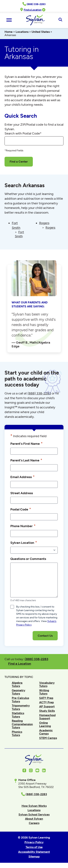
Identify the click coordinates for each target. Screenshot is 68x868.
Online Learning (45, 724)
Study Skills (47, 711)
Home (9, 32)
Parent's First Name (26, 444)
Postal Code (21, 509)
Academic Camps (46, 732)
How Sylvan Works (34, 806)
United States (41, 32)
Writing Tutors (44, 692)
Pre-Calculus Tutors (20, 700)
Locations (22, 32)
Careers (34, 823)
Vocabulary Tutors (47, 684)
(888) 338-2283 (36, 659)
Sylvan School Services (34, 815)
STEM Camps (48, 738)
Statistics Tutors (18, 715)
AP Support (47, 706)
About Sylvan (34, 819)
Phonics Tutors (17, 733)
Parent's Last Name (26, 460)
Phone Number (23, 526)
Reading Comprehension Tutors (22, 724)
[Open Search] (60, 20)
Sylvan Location (24, 543)
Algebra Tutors (17, 684)
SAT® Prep (46, 698)
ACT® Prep (47, 702)
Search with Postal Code (23, 133)
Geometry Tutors (18, 692)
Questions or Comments (28, 559)
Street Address (22, 493)
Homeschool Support (47, 717)
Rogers (44, 223)
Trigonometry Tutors (21, 707)
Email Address (22, 477)
